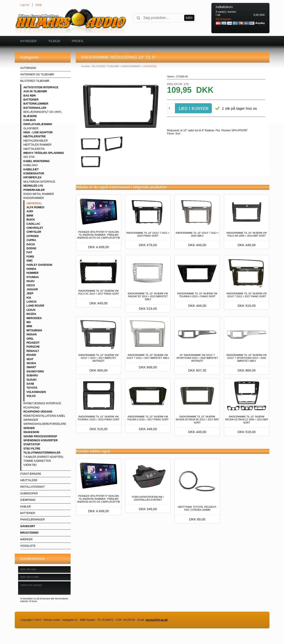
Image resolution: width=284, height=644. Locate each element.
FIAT (29, 252)
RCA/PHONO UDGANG (38, 412)
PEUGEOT (33, 343)
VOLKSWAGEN (36, 392)
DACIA (31, 244)
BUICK (31, 220)
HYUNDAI (33, 277)
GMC (30, 261)
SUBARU (32, 376)
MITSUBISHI (34, 330)
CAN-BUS (30, 120)
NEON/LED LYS (33, 186)
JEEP (30, 293)
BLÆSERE (30, 116)
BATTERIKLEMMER (36, 104)
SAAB (30, 384)
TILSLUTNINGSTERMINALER (42, 453)
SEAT (30, 359)
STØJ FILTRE (32, 449)
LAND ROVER (35, 306)
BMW (30, 216)
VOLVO (31, 396)
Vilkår (39, 5)
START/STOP (32, 444)
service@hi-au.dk (157, 620)
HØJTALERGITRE (35, 136)
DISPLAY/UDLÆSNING (38, 124)
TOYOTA (32, 388)
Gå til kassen (224, 19)
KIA (29, 298)
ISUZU (31, 281)
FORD (30, 257)
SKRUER (29, 428)
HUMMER (33, 273)
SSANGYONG (35, 372)
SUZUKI (32, 380)
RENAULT (33, 351)
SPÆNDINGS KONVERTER (41, 440)
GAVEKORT (28, 526)
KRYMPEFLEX (33, 178)
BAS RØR (30, 96)
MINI (29, 326)
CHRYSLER (34, 232)
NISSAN (32, 334)
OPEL (30, 339)
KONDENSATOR (34, 173)
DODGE (32, 248)
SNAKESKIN (31, 432)
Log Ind (25, 5)
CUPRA (31, 240)
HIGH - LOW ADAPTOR (38, 132)
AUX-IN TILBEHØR (35, 91)
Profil (78, 41)
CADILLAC (33, 224)
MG (29, 322)
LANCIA (32, 302)
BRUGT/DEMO (29, 533)
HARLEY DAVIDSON (39, 265)
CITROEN (33, 236)
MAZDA (31, 314)
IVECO (31, 285)
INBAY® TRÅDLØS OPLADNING (44, 153)
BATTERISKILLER (35, 108)
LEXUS (31, 310)
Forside (85, 66)
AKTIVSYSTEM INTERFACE (41, 87)
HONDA (32, 269)
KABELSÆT (31, 169)
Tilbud (54, 41)
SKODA (31, 363)
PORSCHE (33, 347)
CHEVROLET (35, 228)
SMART (31, 367)
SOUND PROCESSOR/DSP (40, 436)
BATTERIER (31, 100)
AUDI (30, 211)
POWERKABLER (34, 190)
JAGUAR (32, 289)
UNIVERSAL (34, 203)
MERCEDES (34, 318)
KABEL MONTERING (37, 161)
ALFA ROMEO (36, 207)
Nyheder (28, 41)
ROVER (31, 355)
